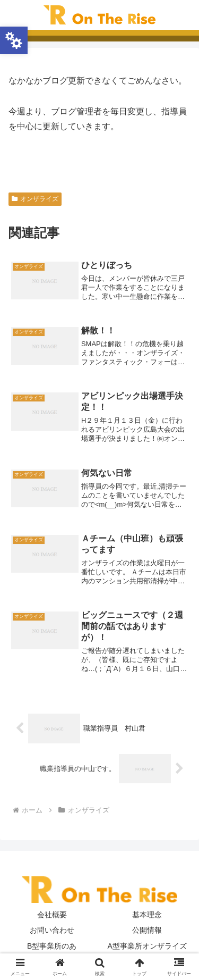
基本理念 (147, 915)
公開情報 (147, 930)
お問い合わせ (52, 930)
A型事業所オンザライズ (147, 946)
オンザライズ (35, 199)
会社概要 (52, 915)
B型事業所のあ (52, 946)
